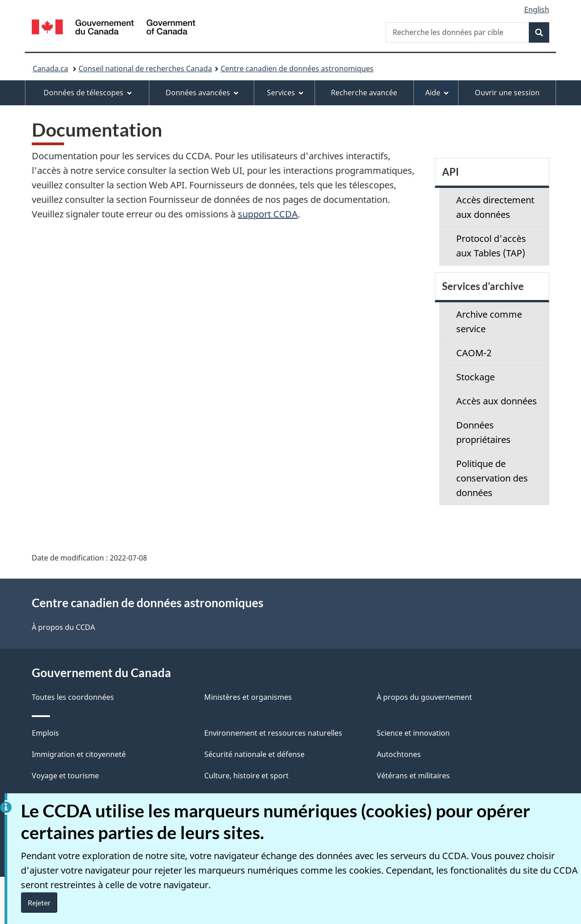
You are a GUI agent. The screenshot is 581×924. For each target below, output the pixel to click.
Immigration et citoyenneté (79, 754)
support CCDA (268, 214)
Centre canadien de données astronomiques (297, 69)
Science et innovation (413, 733)
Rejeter (39, 902)
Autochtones (399, 754)
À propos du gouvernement (424, 697)
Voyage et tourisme (65, 776)
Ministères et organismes (248, 697)
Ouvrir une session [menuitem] (507, 93)
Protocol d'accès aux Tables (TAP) (491, 246)
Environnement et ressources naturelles (273, 733)
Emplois (45, 733)
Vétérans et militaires (413, 776)
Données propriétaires (483, 432)
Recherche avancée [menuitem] (364, 93)
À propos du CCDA (63, 627)
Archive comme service (489, 322)
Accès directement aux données (495, 207)
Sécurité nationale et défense (254, 754)
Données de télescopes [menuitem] (88, 93)
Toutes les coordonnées (73, 697)
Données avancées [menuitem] (202, 93)
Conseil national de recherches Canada (145, 69)
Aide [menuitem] (437, 93)
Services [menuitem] (285, 93)
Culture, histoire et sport (246, 776)
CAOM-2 (474, 353)
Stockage (475, 377)
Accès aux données (497, 401)
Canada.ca (50, 69)
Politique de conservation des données (492, 478)
